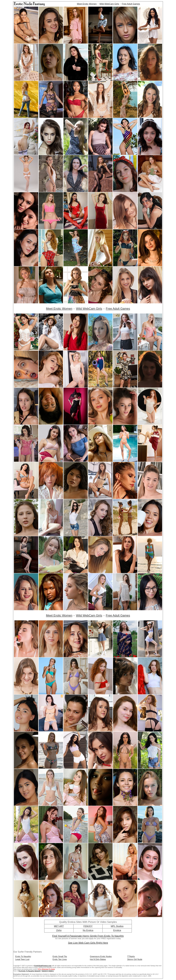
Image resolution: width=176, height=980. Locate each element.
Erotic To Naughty (23, 956)
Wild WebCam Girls (109, 4)
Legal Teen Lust (22, 959)
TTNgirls (131, 956)
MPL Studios (117, 926)
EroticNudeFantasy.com (43, 966)
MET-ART (59, 926)
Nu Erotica (88, 930)
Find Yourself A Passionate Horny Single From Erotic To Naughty (88, 936)
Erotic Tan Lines (60, 959)
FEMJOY (88, 926)
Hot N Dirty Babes (98, 959)
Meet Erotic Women (87, 4)
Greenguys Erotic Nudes (101, 956)
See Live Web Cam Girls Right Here (88, 943)
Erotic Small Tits (60, 956)
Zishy (59, 930)
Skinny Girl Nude (135, 959)
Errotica (117, 930)
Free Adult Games (131, 4)
